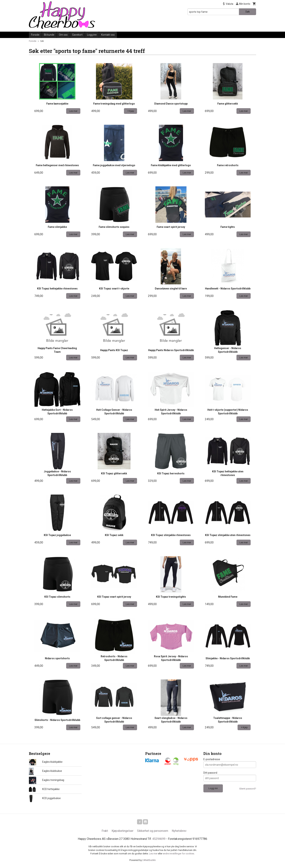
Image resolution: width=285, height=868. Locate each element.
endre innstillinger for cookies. (179, 854)
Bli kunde (49, 35)
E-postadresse (212, 759)
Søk (248, 12)
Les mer (153, 854)
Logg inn (92, 35)
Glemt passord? (248, 789)
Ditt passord (210, 773)
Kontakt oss (108, 35)
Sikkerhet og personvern (153, 832)
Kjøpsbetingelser (123, 832)
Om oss (63, 35)
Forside (35, 35)
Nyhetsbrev (179, 832)
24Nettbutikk (149, 861)
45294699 (159, 840)
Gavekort (77, 35)
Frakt (105, 832)
